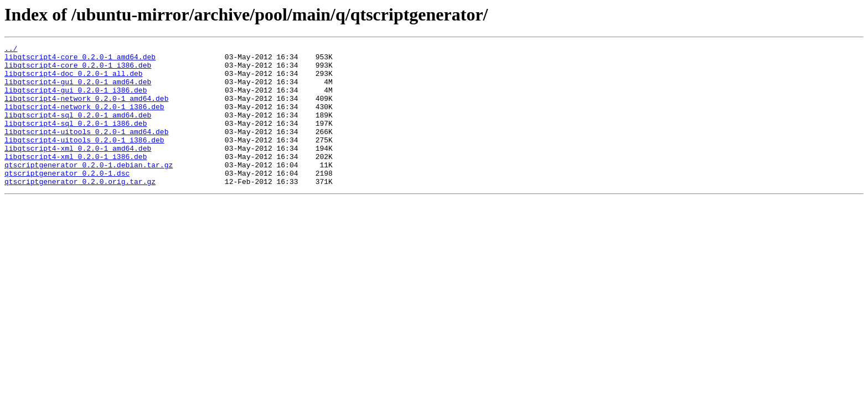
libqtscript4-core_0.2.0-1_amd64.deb (80, 60)
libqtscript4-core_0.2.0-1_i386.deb (78, 70)
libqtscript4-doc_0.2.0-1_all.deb (74, 80)
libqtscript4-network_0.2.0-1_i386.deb (84, 120)
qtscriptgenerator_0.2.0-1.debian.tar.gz (89, 190)
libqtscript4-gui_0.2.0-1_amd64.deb (78, 90)
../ (11, 50)
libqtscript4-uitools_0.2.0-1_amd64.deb (86, 150)
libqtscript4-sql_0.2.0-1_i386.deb (76, 140)
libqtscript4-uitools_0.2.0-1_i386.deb (84, 160)
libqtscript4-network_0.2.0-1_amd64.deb (86, 110)
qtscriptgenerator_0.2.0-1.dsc (67, 199)
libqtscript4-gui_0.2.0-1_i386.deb (76, 100)
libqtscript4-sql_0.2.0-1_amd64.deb (78, 130)
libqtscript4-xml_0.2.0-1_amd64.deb (78, 170)
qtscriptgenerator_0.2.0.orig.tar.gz (80, 209)
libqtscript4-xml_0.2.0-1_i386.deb (76, 180)
